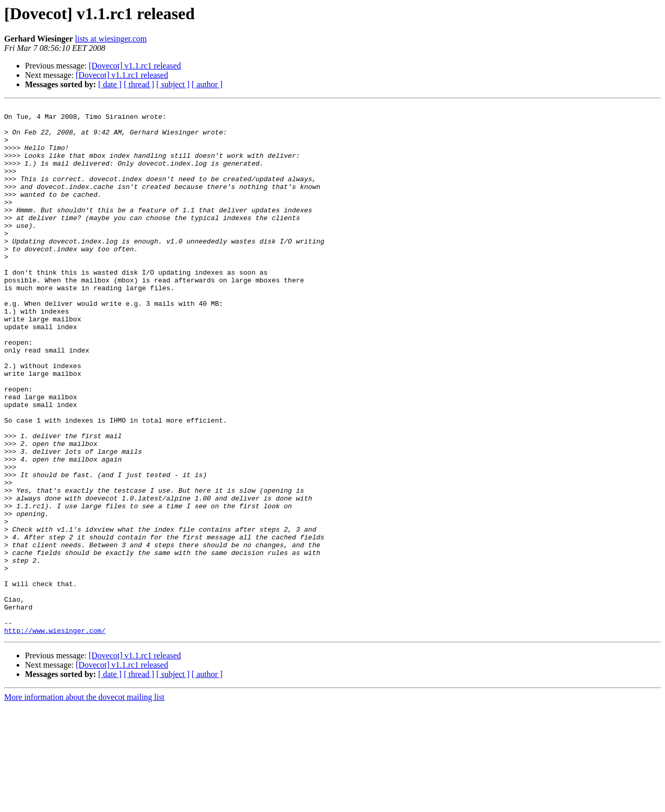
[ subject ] (173, 84)
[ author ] (207, 84)
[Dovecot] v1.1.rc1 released (135, 66)
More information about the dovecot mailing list (84, 803)
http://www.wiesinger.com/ (55, 736)
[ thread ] (139, 84)
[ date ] (110, 84)
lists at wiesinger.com (111, 39)
